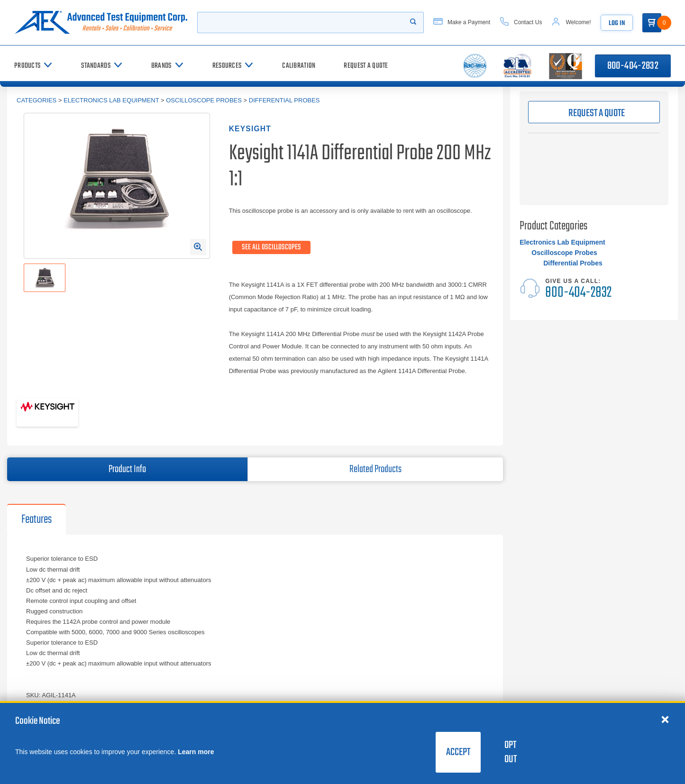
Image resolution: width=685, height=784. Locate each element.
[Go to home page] (101, 23)
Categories (37, 100)
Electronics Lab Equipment (111, 100)
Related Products (375, 469)
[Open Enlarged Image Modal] (198, 247)
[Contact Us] (521, 23)
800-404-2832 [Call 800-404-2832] (633, 66)
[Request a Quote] (366, 66)
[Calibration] (299, 66)
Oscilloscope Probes (204, 100)
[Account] (571, 23)
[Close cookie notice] (665, 719)
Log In (617, 23)
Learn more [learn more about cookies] (196, 752)
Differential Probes (284, 100)
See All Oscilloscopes (271, 247)
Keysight (250, 129)
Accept (458, 752)
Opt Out (511, 752)
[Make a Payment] (462, 23)
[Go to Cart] (652, 23)
